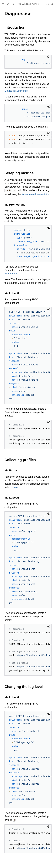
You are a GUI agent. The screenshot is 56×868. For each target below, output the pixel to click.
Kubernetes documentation (36, 194)
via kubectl (12, 293)
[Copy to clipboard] (49, 57)
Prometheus (11, 273)
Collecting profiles (20, 460)
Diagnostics (18, 13)
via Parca (11, 470)
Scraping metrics (19, 173)
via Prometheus (15, 204)
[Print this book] (48, 4)
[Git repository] (52, 4)
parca (15, 487)
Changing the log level (24, 686)
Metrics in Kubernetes (16, 91)
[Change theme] (8, 4)
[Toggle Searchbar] (13, 4)
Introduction (15, 27)
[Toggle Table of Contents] (3, 4)
